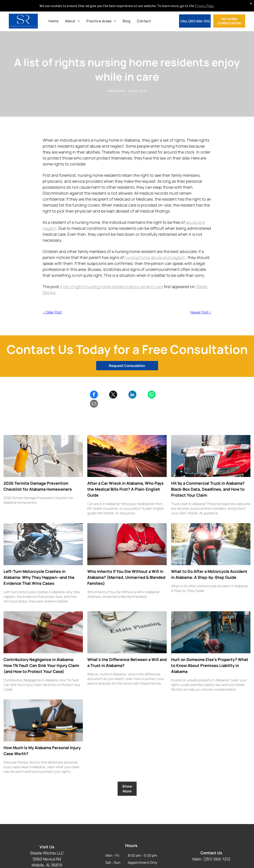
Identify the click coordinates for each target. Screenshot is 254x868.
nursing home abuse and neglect (155, 257)
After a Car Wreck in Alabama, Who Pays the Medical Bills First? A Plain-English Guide (125, 480)
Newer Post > (201, 312)
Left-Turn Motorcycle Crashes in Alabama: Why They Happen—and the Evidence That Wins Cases (39, 568)
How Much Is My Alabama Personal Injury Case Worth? (42, 742)
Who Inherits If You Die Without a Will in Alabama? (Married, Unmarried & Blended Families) (126, 568)
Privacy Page (204, 6)
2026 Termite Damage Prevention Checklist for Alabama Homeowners (38, 477)
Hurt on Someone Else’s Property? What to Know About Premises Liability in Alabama (210, 656)
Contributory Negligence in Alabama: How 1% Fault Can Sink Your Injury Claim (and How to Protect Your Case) (41, 656)
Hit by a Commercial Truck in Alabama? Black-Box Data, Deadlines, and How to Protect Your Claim (208, 480)
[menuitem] (53, 21)
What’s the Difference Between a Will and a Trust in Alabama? (127, 653)
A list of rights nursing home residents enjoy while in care (111, 287)
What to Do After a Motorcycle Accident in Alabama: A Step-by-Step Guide (209, 565)
